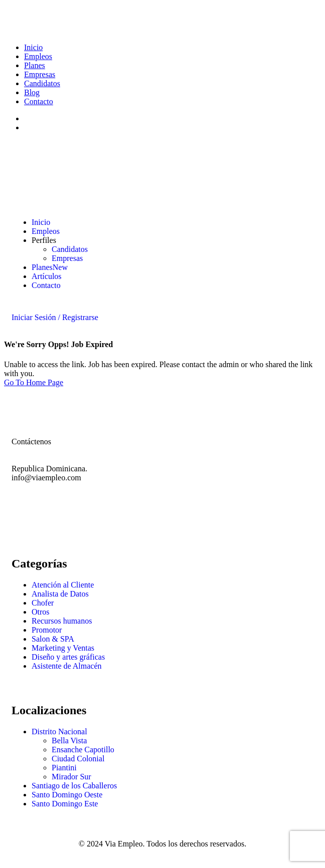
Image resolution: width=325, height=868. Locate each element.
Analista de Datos (60, 594)
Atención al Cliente (63, 585)
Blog (32, 92)
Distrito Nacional (59, 732)
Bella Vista (69, 741)
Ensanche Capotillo (83, 750)
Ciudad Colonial (78, 759)
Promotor (47, 630)
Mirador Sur (71, 777)
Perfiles (44, 240)
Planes (35, 65)
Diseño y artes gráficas (68, 657)
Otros (41, 612)
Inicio (33, 47)
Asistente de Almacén (67, 666)
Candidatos (42, 83)
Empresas (40, 74)
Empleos (38, 56)
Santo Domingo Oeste (67, 795)
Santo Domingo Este (65, 804)
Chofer (43, 603)
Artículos (47, 276)
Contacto (39, 101)
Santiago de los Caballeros (74, 786)
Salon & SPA (53, 639)
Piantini (64, 768)
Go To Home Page (34, 382)
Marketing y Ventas (63, 648)
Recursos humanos (62, 621)
